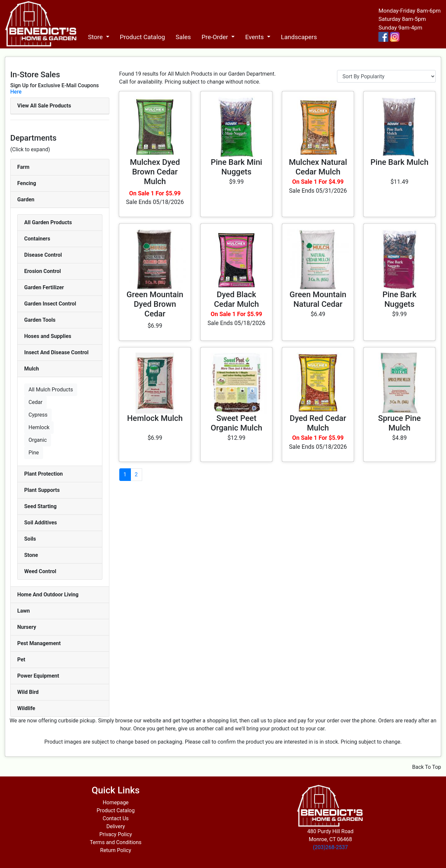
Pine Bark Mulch (399, 162)
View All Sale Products (44, 106)
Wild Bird (28, 692)
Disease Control (43, 255)
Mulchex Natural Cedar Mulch (318, 167)
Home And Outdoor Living (48, 595)
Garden (26, 200)
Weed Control (40, 571)
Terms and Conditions (116, 842)
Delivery (116, 826)
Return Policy (115, 850)
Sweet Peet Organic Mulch (237, 423)
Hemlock (39, 427)
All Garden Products (48, 222)
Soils (30, 539)
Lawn (24, 611)
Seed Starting (40, 506)
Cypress (38, 415)
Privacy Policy (116, 834)
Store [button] (96, 37)
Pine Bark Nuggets (399, 299)
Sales (183, 37)
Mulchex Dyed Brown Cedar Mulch (155, 172)
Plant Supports (42, 490)
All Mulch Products (51, 390)
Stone (31, 555)
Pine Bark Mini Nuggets (236, 167)
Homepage (116, 802)
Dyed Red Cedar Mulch (318, 423)
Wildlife (26, 708)
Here (16, 92)
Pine (34, 453)
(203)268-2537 (330, 847)
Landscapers (299, 37)
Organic (38, 440)
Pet (21, 660)
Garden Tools (40, 320)
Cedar (35, 402)
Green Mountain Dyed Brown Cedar (155, 304)
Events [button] (255, 37)
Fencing (27, 183)
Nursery (27, 627)
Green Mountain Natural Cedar (318, 299)
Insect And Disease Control (56, 352)
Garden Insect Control (50, 304)
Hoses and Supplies (48, 336)
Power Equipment (38, 676)
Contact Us (116, 818)
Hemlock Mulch (155, 418)
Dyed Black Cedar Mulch (237, 299)
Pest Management (39, 643)
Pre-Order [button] (216, 37)
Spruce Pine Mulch (399, 423)
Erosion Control (43, 271)
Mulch (32, 369)
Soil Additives (41, 523)
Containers (37, 239)
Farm (23, 167)
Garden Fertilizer (44, 287)
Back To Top (427, 767)
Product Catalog (143, 37)
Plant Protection (43, 474)
